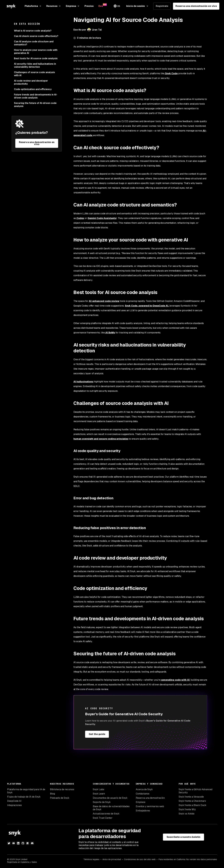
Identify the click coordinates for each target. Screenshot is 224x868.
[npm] (28, 843)
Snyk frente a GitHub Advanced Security (196, 791)
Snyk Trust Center (103, 818)
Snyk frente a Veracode (191, 797)
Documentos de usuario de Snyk (110, 798)
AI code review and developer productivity (31, 82)
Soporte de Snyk (102, 802)
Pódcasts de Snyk (60, 798)
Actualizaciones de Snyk (106, 814)
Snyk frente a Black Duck (193, 805)
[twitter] (9, 843)
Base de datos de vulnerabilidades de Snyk (111, 808)
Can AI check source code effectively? (36, 36)
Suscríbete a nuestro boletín (183, 837)
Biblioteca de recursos (62, 789)
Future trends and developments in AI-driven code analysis (36, 96)
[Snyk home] (11, 6)
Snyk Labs (99, 789)
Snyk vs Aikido (187, 814)
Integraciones (14, 805)
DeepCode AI (14, 801)
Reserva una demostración (150, 798)
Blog (52, 794)
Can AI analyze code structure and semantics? (34, 43)
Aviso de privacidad (112, 859)
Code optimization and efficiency (33, 89)
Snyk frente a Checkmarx (192, 801)
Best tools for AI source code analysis (36, 58)
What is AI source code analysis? (33, 31)
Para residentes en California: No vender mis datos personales (188, 859)
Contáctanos (143, 794)
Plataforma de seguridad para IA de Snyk (26, 791)
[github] (23, 843)
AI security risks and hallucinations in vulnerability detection (35, 65)
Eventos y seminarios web (150, 806)
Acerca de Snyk (144, 789)
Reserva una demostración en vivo (196, 6)
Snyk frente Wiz (187, 809)
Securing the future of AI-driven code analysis (35, 105)
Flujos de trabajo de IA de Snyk (24, 797)
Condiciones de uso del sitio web (140, 859)
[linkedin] (18, 843)
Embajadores (143, 811)
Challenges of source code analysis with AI (34, 74)
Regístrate (162, 6)
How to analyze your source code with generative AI (36, 52)
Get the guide (97, 734)
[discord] (32, 843)
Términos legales (91, 859)
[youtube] (14, 843)
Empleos (141, 802)
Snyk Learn (99, 794)
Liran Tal (97, 30)
